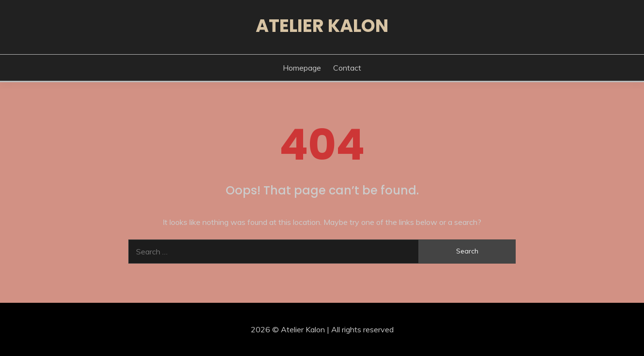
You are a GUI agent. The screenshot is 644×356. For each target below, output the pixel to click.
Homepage (302, 68)
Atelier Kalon (322, 26)
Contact (347, 68)
